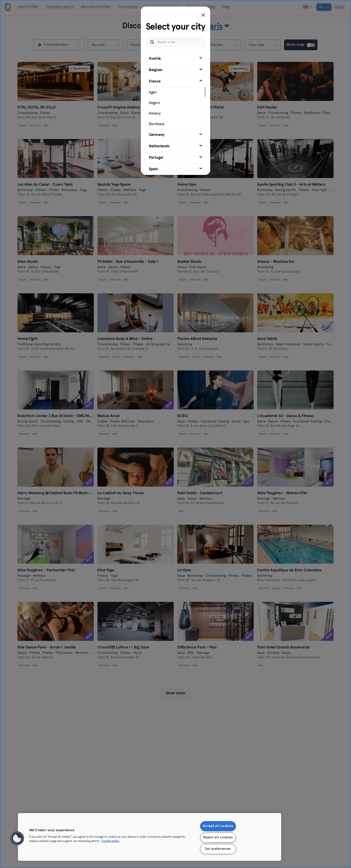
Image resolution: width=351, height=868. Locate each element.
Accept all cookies (218, 826)
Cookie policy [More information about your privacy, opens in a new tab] (110, 841)
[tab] (175, 59)
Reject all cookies (218, 838)
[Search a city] (175, 42)
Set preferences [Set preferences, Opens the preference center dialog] (218, 849)
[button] (17, 838)
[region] (150, 837)
